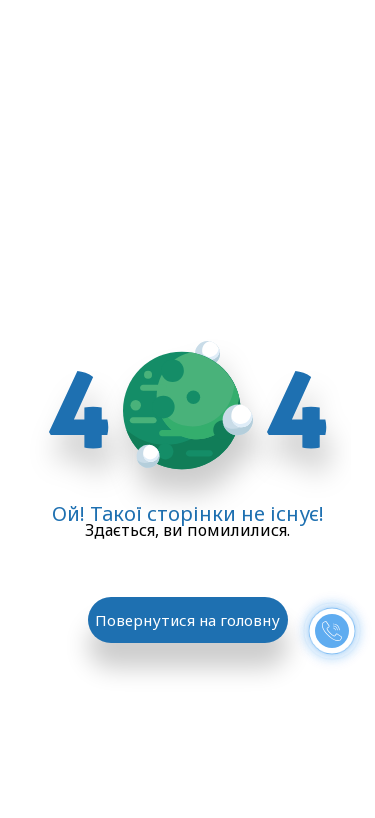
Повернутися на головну (187, 620)
